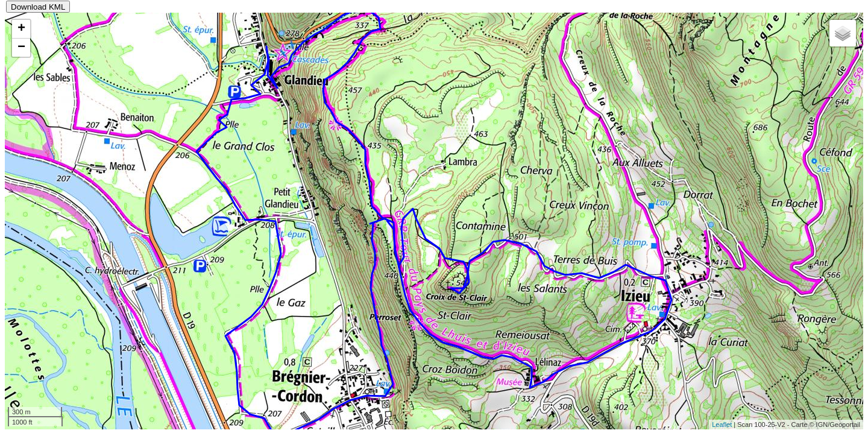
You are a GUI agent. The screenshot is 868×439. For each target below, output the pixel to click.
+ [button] (21, 29)
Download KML (38, 7)
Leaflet (722, 425)
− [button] (21, 48)
